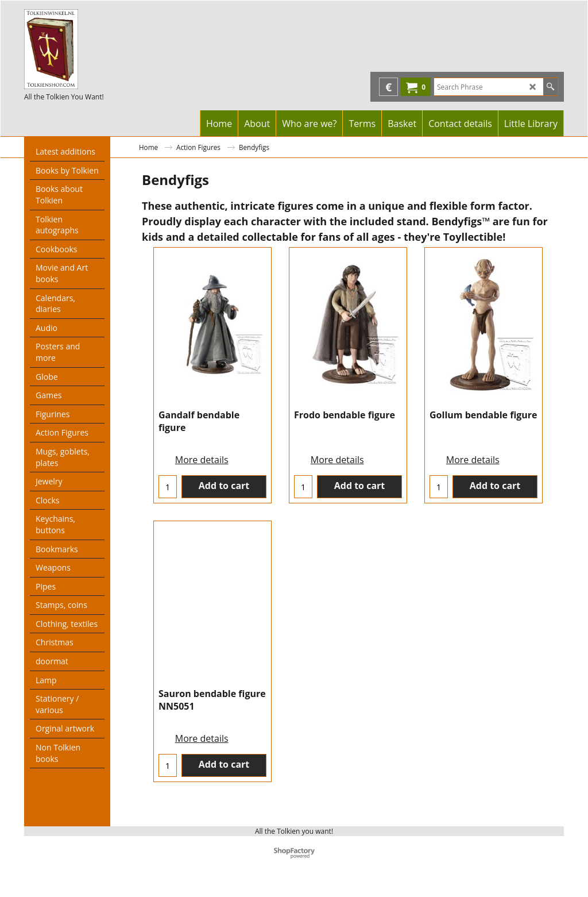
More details (202, 476)
